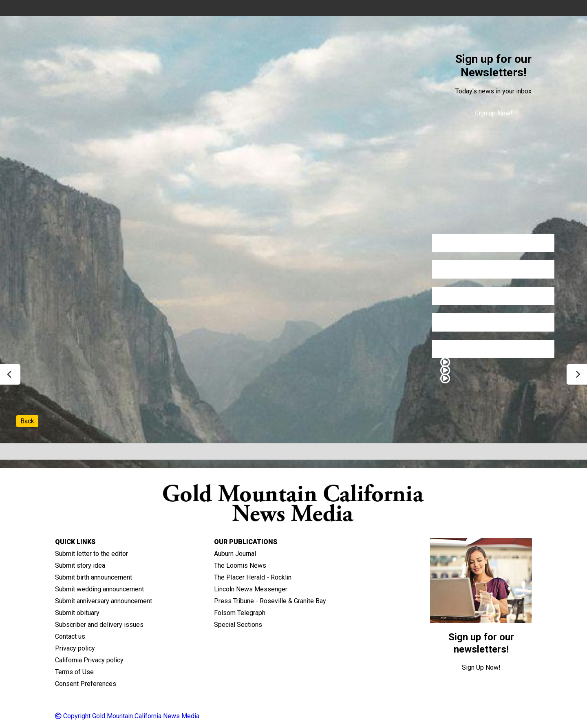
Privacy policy (75, 648)
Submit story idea (80, 565)
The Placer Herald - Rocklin (253, 577)
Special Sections (238, 625)
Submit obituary (77, 613)
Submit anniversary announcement (104, 601)
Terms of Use (74, 672)
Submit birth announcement (94, 577)
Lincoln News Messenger (251, 589)
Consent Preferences (86, 684)
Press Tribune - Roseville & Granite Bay (270, 601)
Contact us (70, 636)
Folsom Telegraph (240, 613)
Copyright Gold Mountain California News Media (127, 716)
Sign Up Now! (481, 667)
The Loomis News (240, 565)
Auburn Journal (235, 554)
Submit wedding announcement (99, 589)
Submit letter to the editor (92, 554)
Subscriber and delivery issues (99, 625)
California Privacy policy (89, 660)
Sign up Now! (493, 113)
